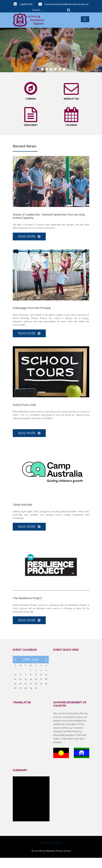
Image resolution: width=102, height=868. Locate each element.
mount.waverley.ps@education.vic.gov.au (54, 8)
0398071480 (51, 4)
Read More (29, 247)
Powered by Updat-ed (51, 853)
